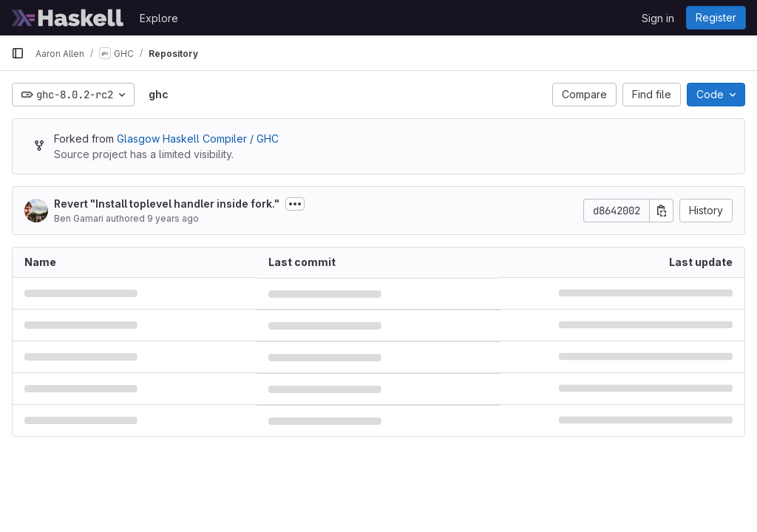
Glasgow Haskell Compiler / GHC (198, 139)
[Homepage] (68, 18)
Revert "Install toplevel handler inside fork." (167, 204)
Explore (159, 18)
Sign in (658, 18)
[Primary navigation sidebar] (18, 53)
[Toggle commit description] (295, 204)
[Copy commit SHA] (662, 211)
